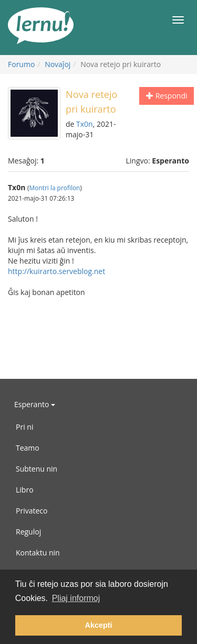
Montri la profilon (55, 188)
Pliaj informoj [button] (76, 598)
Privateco (32, 511)
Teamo (28, 448)
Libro (25, 490)
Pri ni (24, 427)
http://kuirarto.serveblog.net (56, 271)
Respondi (167, 96)
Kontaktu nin (38, 553)
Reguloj (28, 532)
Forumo (21, 64)
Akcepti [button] (99, 625)
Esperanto (35, 404)
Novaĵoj (58, 64)
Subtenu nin (37, 469)
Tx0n (85, 124)
